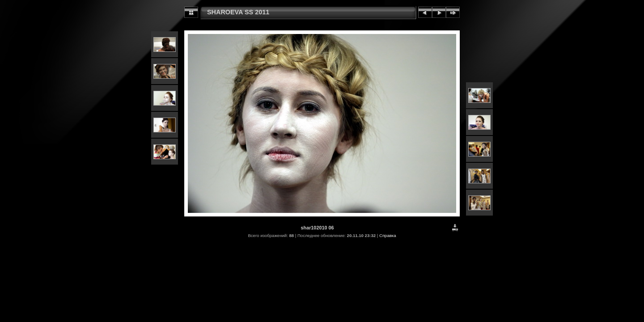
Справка (388, 235)
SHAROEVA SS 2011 (238, 12)
